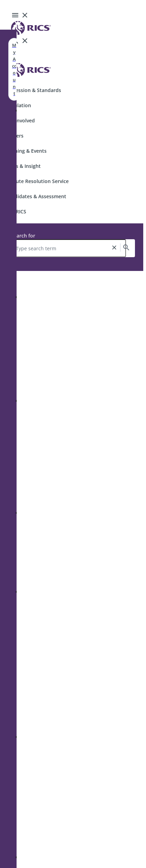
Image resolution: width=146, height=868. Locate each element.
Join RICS (16, 211)
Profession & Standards (33, 90)
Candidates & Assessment (36, 196)
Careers (14, 136)
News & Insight (23, 166)
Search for (23, 236)
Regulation (18, 105)
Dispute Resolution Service (37, 181)
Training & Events (26, 151)
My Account (14, 69)
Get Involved (20, 120)
